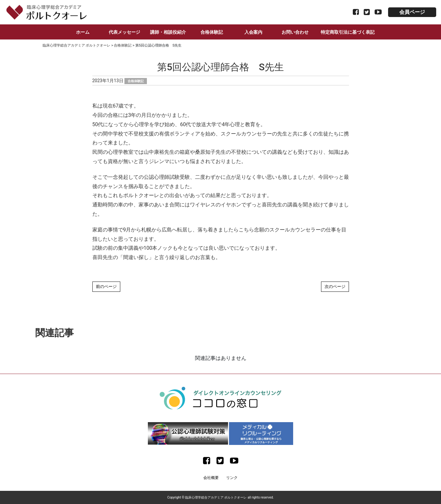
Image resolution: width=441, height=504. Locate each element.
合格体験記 (212, 32)
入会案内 (253, 32)
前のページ (106, 287)
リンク (232, 478)
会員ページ (412, 12)
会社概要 (211, 478)
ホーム (83, 32)
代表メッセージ (124, 32)
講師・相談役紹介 (168, 32)
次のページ (335, 287)
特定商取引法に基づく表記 (348, 32)
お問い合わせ (295, 32)
